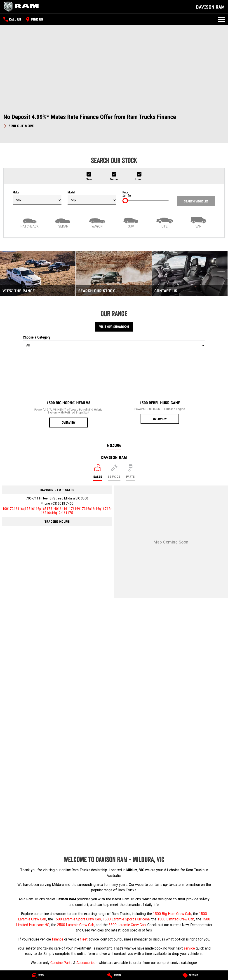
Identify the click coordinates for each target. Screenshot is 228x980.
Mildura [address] (114, 445)
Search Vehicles (196, 201)
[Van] (199, 222)
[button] (114, 121)
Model (92, 198)
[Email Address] (57, 511)
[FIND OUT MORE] (19, 125)
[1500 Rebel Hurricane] (160, 389)
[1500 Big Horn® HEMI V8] (68, 391)
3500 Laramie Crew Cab (127, 925)
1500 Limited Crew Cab (176, 919)
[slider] (125, 201)
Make (37, 198)
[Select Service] (114, 473)
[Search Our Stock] (114, 274)
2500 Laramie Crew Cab (76, 925)
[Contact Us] (190, 274)
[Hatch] (30, 222)
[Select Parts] (130, 473)
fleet (84, 939)
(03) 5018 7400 (62, 504)
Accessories (86, 963)
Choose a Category (114, 343)
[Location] (98, 473)
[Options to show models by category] (114, 345)
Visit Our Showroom (114, 327)
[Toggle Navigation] (221, 19)
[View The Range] (38, 274)
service (189, 948)
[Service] (114, 975)
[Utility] (165, 222)
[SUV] (131, 222)
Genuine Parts (61, 963)
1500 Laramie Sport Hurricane (126, 919)
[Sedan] (63, 222)
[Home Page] (23, 7)
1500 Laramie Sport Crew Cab (77, 919)
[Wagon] (97, 222)
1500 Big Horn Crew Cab (172, 914)
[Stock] (38, 975)
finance (58, 939)
